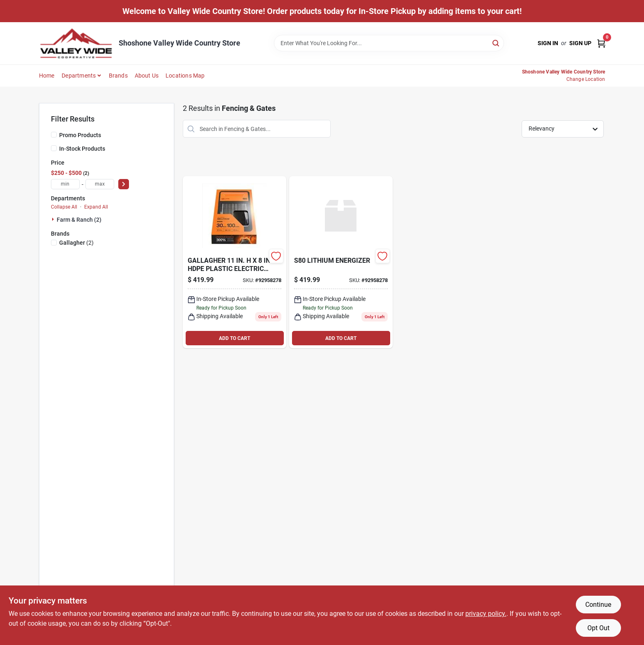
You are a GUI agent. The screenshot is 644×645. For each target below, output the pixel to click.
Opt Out (598, 628)
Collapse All (64, 207)
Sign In (548, 43)
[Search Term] (389, 43)
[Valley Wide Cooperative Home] (76, 43)
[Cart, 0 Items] (601, 43)
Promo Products (80, 135)
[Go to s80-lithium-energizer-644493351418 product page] (235, 262)
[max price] (100, 184)
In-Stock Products (82, 149)
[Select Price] (124, 184)
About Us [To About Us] (147, 76)
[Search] (496, 42)
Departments (79, 76)
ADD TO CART (235, 338)
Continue (598, 605)
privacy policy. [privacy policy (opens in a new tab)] (486, 614)
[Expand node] (54, 219)
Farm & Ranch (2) (79, 220)
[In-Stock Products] (54, 148)
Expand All (96, 207)
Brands (118, 76)
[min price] (65, 184)
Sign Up (580, 43)
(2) (76, 243)
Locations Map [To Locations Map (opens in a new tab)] (185, 76)
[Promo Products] (54, 135)
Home (47, 76)
